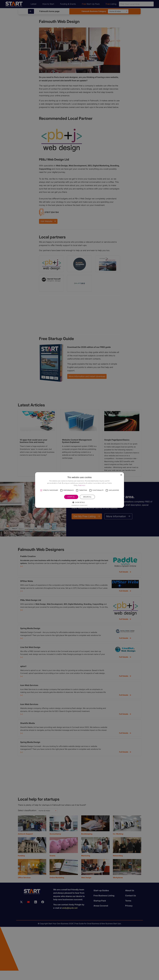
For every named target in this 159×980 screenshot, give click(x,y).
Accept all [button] (71, 497)
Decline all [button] (87, 497)
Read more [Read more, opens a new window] (82, 485)
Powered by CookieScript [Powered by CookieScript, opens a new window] (79, 505)
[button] (41, 490)
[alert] (79, 490)
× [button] (121, 475)
